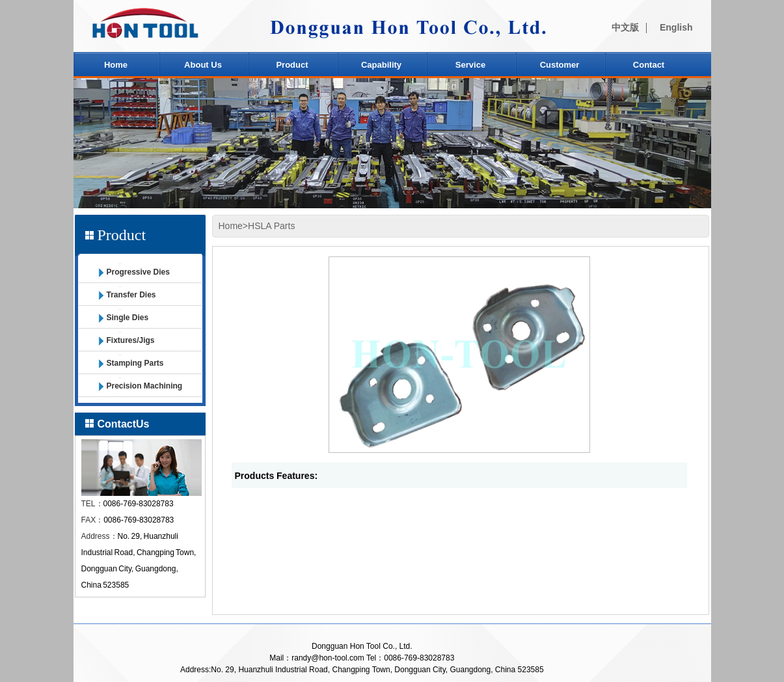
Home (231, 226)
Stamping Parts (135, 363)
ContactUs (124, 424)
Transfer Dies (131, 295)
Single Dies (128, 318)
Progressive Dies (138, 272)
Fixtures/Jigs (131, 340)
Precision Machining (145, 386)
